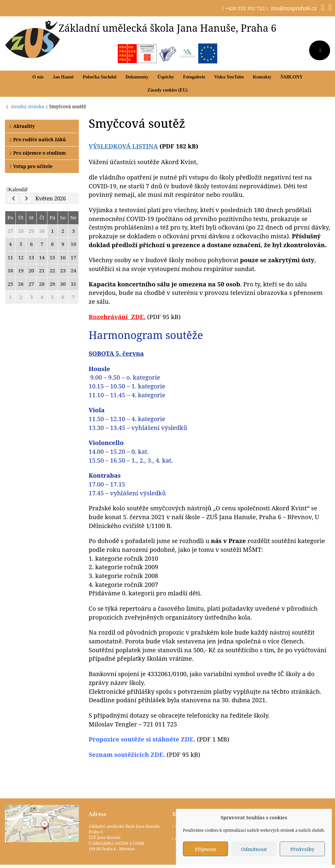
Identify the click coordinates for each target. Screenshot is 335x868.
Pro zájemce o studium (38, 153)
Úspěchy (166, 77)
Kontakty (262, 77)
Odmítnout (254, 849)
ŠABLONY (292, 77)
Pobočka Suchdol (100, 77)
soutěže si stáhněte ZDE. (142, 739)
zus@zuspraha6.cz (294, 8)
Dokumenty (137, 77)
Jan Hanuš (63, 77)
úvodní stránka (28, 106)
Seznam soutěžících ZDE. (127, 754)
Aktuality (22, 126)
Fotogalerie (194, 77)
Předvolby (302, 849)
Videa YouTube (229, 77)
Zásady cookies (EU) (168, 90)
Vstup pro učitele (31, 166)
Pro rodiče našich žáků (38, 139)
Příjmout (205, 849)
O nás (38, 77)
